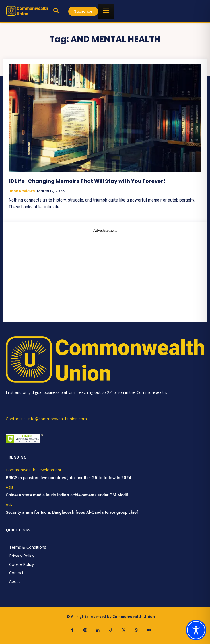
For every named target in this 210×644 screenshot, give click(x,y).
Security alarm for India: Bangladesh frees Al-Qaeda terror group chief (72, 512)
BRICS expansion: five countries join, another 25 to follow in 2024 (69, 478)
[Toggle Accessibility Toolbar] (196, 630)
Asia (10, 487)
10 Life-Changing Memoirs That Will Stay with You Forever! (87, 181)
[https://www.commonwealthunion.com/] (27, 11)
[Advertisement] (105, 273)
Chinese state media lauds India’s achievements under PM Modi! (67, 495)
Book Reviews (22, 191)
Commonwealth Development (34, 470)
